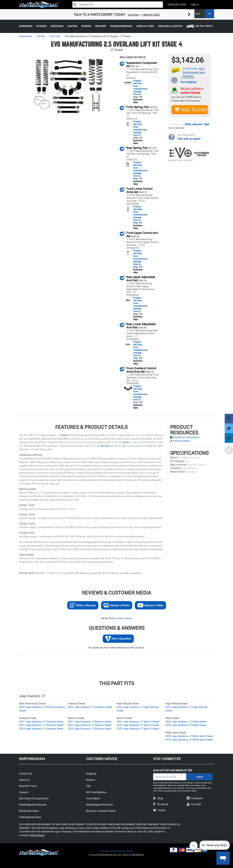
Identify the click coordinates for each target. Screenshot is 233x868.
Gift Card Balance (96, 792)
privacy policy (171, 791)
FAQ (88, 786)
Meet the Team (28, 786)
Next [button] (189, 15)
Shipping (91, 773)
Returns (91, 780)
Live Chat (133, 15)
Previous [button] (44, 15)
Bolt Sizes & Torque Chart (34, 798)
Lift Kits (41, 36)
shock (126, 442)
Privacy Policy (108, 851)
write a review (124, 618)
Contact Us (26, 773)
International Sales (30, 817)
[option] (117, 15)
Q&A (207, 124)
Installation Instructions (186, 437)
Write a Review (193, 124)
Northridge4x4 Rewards (33, 804)
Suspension (26, 36)
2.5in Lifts (55, 36)
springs (105, 446)
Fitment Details (182, 441)
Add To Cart (191, 109)
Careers (24, 792)
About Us (24, 780)
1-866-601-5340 (151, 15)
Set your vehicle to (192, 90)
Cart (203, 14)
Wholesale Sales (29, 811)
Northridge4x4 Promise (99, 804)
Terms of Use (125, 851)
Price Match (93, 798)
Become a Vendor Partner (101, 811)
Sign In (195, 5)
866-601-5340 (177, 5)
